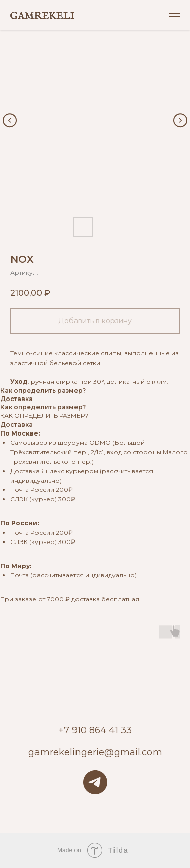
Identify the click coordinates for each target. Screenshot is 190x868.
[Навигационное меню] (174, 15)
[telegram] (95, 782)
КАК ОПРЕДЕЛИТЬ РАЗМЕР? (44, 415)
